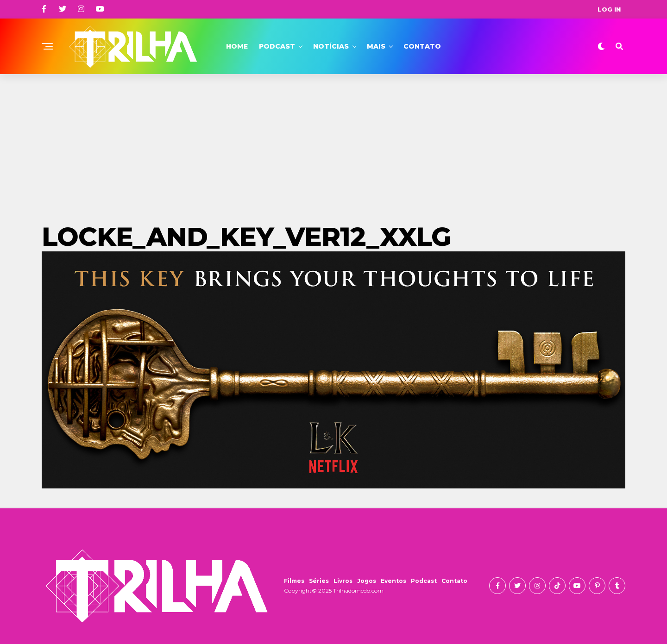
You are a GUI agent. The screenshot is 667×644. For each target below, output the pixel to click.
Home (237, 46)
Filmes (294, 581)
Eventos (393, 581)
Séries (319, 581)
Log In (609, 9)
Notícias (331, 46)
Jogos (367, 581)
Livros (343, 581)
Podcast (277, 46)
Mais (376, 46)
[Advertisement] (333, 144)
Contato (422, 46)
